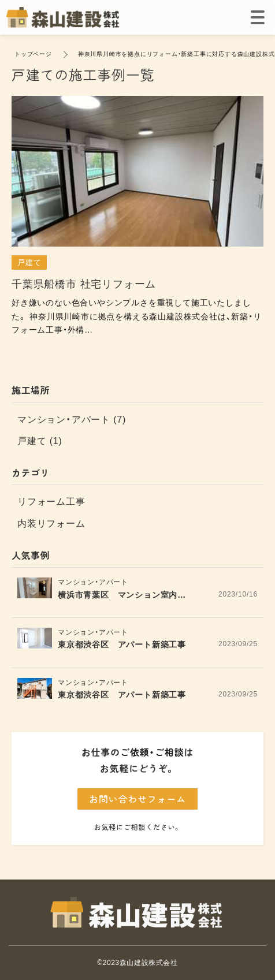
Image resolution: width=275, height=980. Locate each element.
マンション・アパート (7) (72, 420)
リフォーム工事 (51, 502)
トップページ (33, 54)
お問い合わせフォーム (137, 799)
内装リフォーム (51, 523)
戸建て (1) (40, 441)
